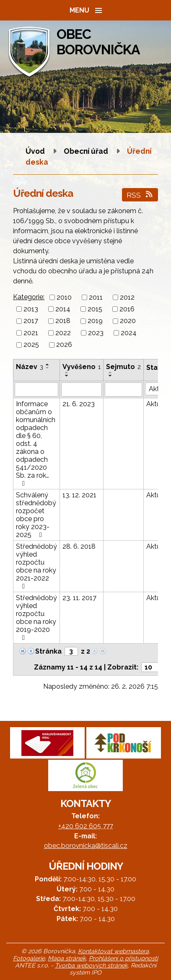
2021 (31, 333)
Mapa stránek (67, 958)
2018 (63, 321)
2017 (31, 321)
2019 (95, 321)
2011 (96, 297)
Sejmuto (123, 367)
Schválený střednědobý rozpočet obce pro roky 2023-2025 (36, 515)
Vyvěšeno (82, 367)
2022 (63, 333)
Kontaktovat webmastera (113, 951)
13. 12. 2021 (79, 495)
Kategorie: (29, 297)
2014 (63, 309)
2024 (129, 333)
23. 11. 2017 (79, 598)
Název (30, 367)
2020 (128, 321)
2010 (64, 297)
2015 (95, 309)
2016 (127, 309)
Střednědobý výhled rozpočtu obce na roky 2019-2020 (36, 617)
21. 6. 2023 (79, 404)
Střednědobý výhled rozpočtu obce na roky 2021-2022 (36, 566)
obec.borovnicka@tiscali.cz (86, 846)
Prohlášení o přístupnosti (123, 958)
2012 (127, 297)
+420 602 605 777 (85, 826)
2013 (31, 309)
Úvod (35, 151)
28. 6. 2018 (79, 546)
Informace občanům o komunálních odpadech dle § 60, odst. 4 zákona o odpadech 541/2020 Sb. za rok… (36, 443)
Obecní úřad (87, 151)
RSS (140, 195)
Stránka (48, 651)
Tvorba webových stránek (91, 965)
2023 (96, 333)
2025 (31, 345)
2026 (64, 345)
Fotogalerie (29, 958)
